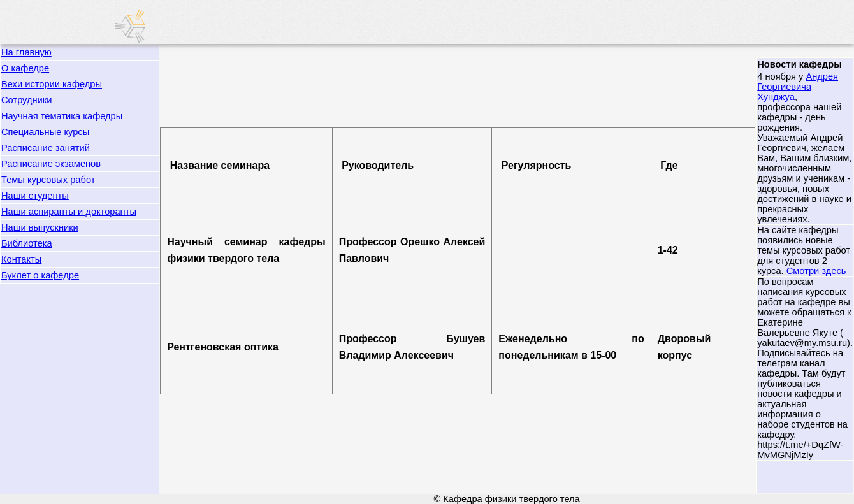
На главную (26, 52)
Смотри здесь (816, 271)
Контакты (21, 259)
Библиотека (27, 243)
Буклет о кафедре (40, 275)
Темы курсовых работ (48, 180)
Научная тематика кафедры (62, 116)
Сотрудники (26, 100)
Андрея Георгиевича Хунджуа (798, 87)
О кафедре (25, 68)
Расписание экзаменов (51, 164)
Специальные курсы (45, 132)
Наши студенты (35, 196)
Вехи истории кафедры (52, 84)
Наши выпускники (40, 227)
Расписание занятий (46, 148)
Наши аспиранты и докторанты (69, 212)
